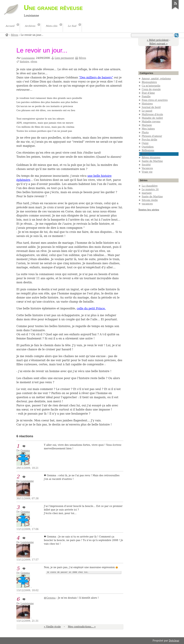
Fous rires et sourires (155, 100)
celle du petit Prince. (91, 308)
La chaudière (150, 186)
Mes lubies (148, 129)
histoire (24, 62)
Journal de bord (151, 107)
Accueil (7, 35)
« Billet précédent (158, 40)
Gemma (25, 451)
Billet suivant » (159, 44)
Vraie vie (147, 172)
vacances (147, 204)
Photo (145, 132)
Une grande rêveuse (53, 8)
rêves (34, 62)
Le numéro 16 (150, 189)
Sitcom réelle (150, 200)
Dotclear (174, 641)
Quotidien (148, 147)
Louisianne (28, 58)
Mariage (147, 125)
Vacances (147, 168)
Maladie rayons (151, 122)
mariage (147, 193)
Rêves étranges (151, 158)
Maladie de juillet (152, 118)
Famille (146, 96)
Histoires (147, 104)
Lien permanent (64, 58)
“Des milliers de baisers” (96, 77)
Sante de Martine (152, 161)
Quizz (145, 143)
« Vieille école (52, 627)
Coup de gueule (151, 89)
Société (146, 165)
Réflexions (148, 150)
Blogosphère (149, 82)
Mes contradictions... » (82, 627)
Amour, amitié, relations (156, 79)
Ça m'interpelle (151, 86)
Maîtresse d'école (152, 114)
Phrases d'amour (152, 136)
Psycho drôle (149, 140)
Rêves (15, 35)
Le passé (147, 111)
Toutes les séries (149, 210)
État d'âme (148, 93)
